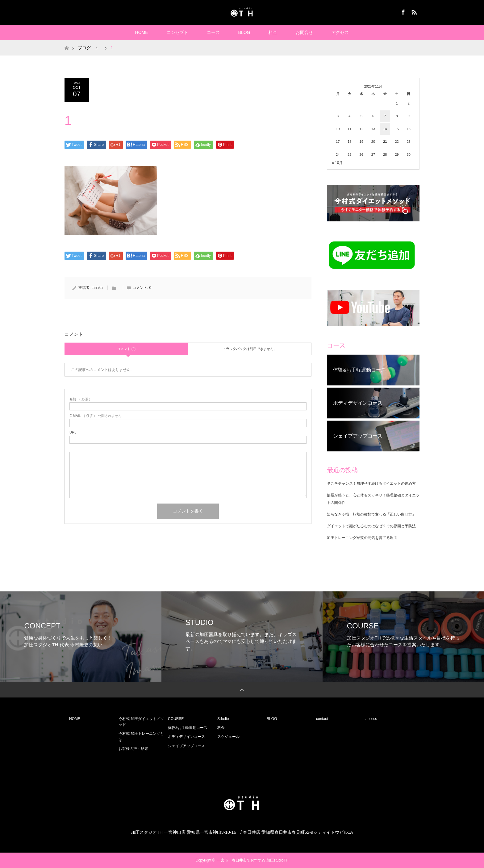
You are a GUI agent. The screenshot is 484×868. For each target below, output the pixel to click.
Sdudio (223, 719)
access (371, 719)
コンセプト (177, 32)
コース (213, 32)
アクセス (340, 32)
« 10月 (337, 163)
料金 (273, 32)
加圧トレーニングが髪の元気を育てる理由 (362, 538)
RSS (413, 11)
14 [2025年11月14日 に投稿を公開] (385, 129)
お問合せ (304, 32)
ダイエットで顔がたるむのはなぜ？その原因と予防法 (371, 526)
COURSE (176, 719)
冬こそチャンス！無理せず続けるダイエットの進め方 (371, 483)
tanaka (97, 288)
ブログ (84, 48)
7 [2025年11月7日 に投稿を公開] (385, 116)
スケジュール (228, 737)
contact (322, 719)
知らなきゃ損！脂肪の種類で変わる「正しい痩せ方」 (371, 514)
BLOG (244, 32)
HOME (142, 32)
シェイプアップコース (186, 746)
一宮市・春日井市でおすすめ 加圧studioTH (253, 860)
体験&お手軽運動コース (188, 728)
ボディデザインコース (186, 737)
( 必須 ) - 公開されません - (97, 416)
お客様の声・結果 (133, 749)
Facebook (403, 11)
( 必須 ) (80, 399)
